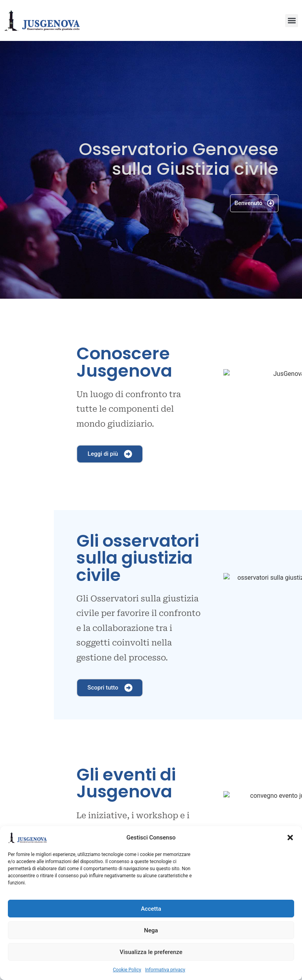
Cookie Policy (127, 970)
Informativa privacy (165, 970)
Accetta (151, 909)
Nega (151, 930)
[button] (290, 838)
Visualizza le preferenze (151, 952)
